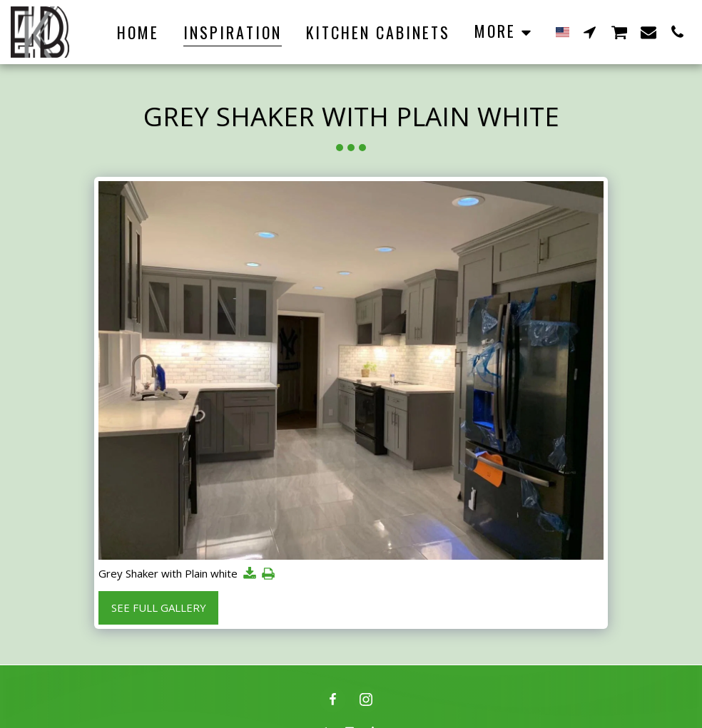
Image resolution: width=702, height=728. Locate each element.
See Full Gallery (159, 607)
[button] (590, 32)
